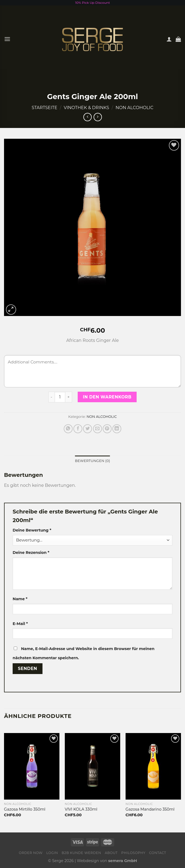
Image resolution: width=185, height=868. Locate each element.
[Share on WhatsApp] (68, 429)
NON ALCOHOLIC (135, 108)
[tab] (92, 461)
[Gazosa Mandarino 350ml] (153, 766)
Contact (158, 853)
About (111, 853)
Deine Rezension (31, 553)
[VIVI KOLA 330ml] (92, 766)
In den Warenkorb (107, 397)
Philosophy (133, 853)
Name (20, 599)
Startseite (45, 108)
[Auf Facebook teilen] (78, 429)
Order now (31, 853)
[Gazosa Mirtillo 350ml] (32, 766)
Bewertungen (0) (92, 461)
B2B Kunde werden (81, 853)
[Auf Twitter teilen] (88, 429)
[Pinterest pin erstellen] (107, 429)
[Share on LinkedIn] (117, 429)
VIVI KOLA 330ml (81, 809)
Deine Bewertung (32, 530)
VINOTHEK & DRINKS (86, 108)
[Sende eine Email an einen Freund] (97, 429)
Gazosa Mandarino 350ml (150, 809)
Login (52, 853)
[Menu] (7, 39)
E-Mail (20, 624)
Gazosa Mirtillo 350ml (25, 809)
